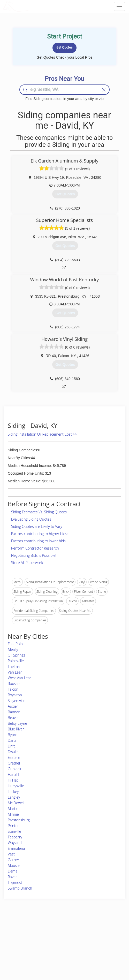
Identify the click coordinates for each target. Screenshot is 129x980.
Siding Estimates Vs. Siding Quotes (39, 512)
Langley (14, 797)
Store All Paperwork (27, 563)
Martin (13, 809)
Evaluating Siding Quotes (31, 519)
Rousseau (16, 684)
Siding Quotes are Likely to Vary (37, 526)
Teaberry (15, 837)
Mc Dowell (16, 803)
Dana (12, 740)
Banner (14, 712)
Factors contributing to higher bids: (40, 534)
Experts (43, 937)
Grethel (14, 763)
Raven (13, 877)
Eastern (14, 757)
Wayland (15, 843)
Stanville (14, 831)
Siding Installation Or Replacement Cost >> (42, 434)
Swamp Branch (20, 888)
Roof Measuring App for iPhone (60, 949)
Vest (11, 854)
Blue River (16, 729)
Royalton (15, 695)
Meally (13, 649)
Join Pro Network (50, 932)
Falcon (13, 689)
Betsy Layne (17, 723)
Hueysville (16, 786)
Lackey (13, 792)
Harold (13, 774)
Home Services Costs (23, 932)
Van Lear (15, 672)
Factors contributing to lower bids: (39, 541)
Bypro (13, 735)
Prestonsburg (19, 820)
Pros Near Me (17, 937)
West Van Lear (19, 678)
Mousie (14, 865)
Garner (13, 860)
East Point (16, 644)
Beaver (13, 718)
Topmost (15, 882)
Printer (13, 826)
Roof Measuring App (52, 943)
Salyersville (17, 701)
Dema (13, 871)
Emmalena (16, 848)
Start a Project (18, 943)
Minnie (13, 814)
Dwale (13, 752)
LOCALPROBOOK (33, 6)
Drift (11, 746)
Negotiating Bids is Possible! (34, 555)
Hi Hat (13, 780)
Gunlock (14, 769)
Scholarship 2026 (95, 932)
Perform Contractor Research (35, 548)
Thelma (14, 666)
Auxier (13, 706)
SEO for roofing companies (102, 955)
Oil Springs (16, 655)
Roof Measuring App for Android (60, 955)
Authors (89, 943)
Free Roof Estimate (21, 949)
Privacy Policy (93, 937)
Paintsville (16, 661)
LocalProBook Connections (102, 949)
